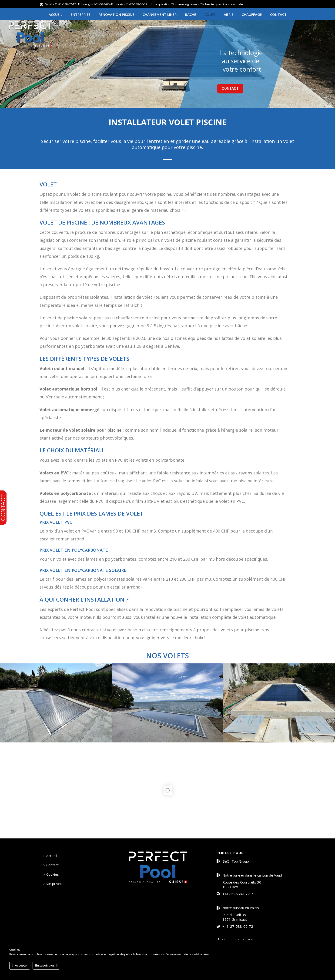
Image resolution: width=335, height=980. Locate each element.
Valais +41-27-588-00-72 (131, 4)
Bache (191, 14)
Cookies (51, 874)
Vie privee (53, 884)
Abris (229, 14)
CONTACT (230, 88)
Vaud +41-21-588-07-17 (61, 4)
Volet (210, 14)
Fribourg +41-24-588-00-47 (96, 4)
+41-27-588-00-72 (238, 926)
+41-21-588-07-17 (238, 894)
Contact (278, 14)
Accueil (55, 14)
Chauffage (252, 14)
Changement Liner (160, 14)
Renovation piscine (116, 14)
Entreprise (80, 14)
